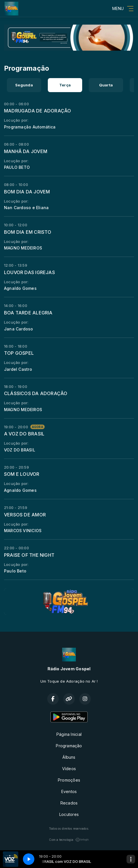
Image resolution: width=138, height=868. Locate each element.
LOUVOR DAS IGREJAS (29, 272)
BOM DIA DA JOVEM (27, 192)
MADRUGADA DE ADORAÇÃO (38, 111)
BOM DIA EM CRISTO (28, 232)
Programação (69, 746)
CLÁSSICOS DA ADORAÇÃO (36, 393)
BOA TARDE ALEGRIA (28, 313)
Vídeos (69, 769)
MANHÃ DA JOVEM (26, 151)
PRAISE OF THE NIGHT (29, 555)
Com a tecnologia (69, 840)
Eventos (69, 791)
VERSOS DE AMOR (25, 515)
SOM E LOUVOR (22, 474)
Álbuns (69, 757)
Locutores (69, 814)
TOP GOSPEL (19, 353)
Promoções (69, 780)
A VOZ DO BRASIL (24, 434)
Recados (69, 803)
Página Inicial (69, 734)
